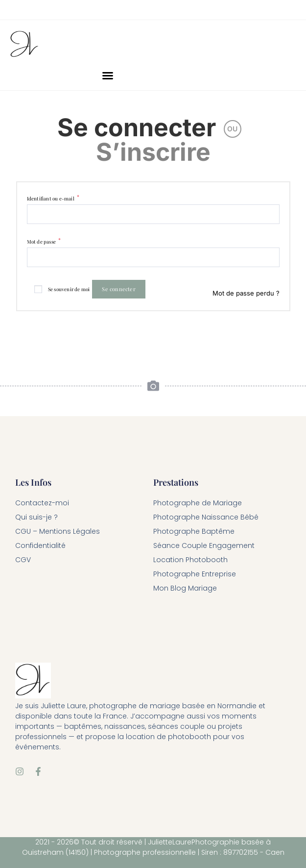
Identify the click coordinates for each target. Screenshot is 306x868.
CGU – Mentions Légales (58, 531)
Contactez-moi (42, 503)
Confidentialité (40, 546)
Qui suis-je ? (36, 517)
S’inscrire (153, 152)
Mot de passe (44, 242)
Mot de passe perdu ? (246, 293)
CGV (23, 560)
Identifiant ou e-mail (53, 198)
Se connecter (137, 127)
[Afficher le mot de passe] (271, 257)
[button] (108, 75)
